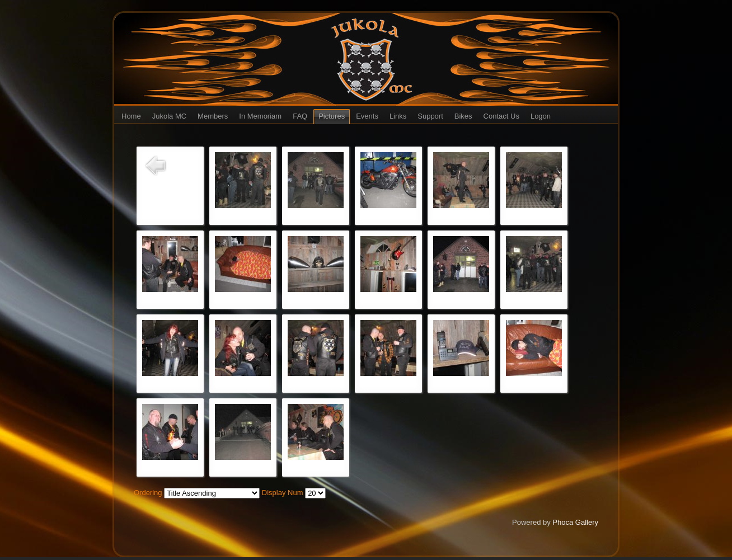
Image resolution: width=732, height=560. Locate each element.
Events (367, 116)
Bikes (463, 116)
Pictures (332, 116)
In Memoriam (260, 116)
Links (398, 116)
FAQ (300, 116)
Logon (541, 116)
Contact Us (501, 116)
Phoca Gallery (575, 522)
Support (430, 116)
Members (213, 116)
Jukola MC (169, 116)
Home (131, 116)
